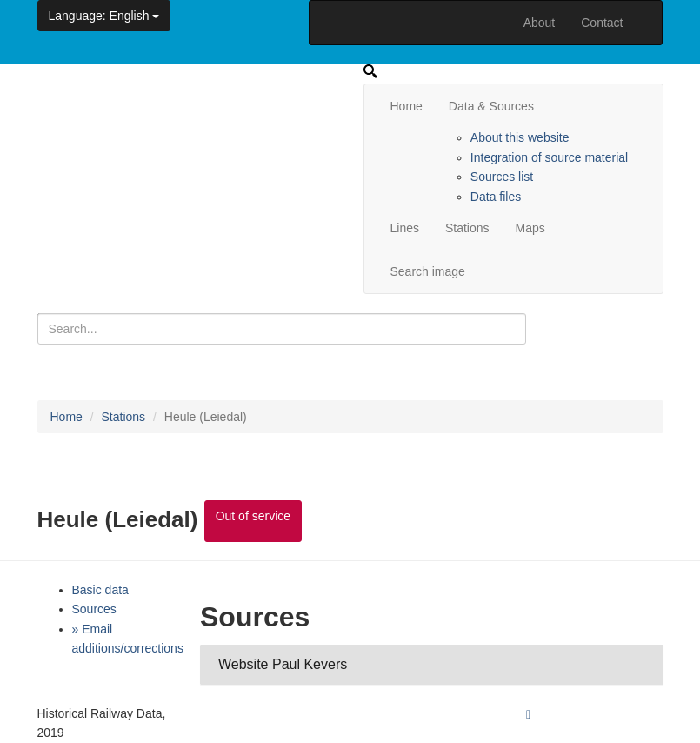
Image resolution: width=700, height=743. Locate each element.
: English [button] (104, 16)
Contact (602, 23)
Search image (428, 271)
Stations (467, 228)
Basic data (100, 590)
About (540, 23)
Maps (530, 228)
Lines (405, 228)
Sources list (502, 177)
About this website (520, 137)
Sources (94, 609)
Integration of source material (549, 157)
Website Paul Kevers (283, 664)
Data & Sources (491, 106)
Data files (496, 197)
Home (407, 106)
